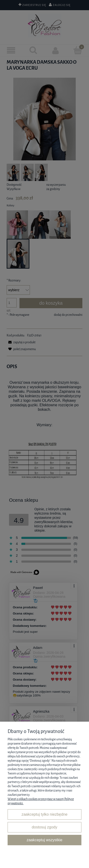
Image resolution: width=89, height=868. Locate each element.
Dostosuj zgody (44, 827)
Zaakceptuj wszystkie (44, 840)
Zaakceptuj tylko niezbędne (44, 814)
